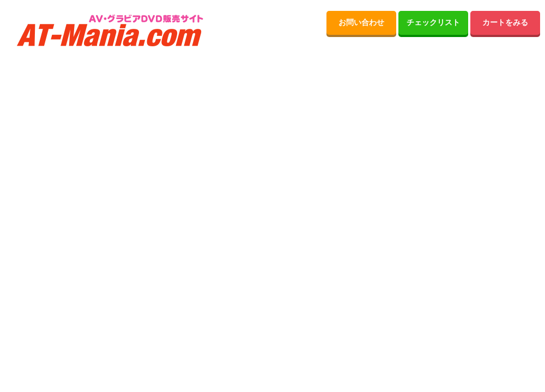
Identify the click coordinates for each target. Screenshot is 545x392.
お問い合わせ (361, 23)
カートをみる (505, 23)
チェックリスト (433, 23)
